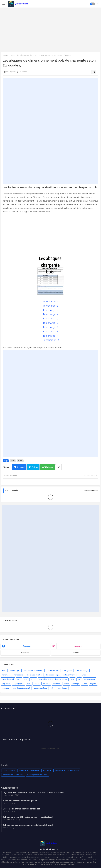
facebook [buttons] (27, 646)
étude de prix (62, 688)
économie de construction (13, 775)
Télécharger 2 (51, 306)
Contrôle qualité (52, 671)
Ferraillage (6, 675)
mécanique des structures (37, 775)
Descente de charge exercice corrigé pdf (21, 809)
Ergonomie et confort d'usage (67, 770)
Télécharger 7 (50, 327)
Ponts (33, 679)
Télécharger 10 (51, 340)
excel (13, 55)
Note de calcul (8, 679)
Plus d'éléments (91, 491)
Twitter (35, 467)
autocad (46, 684)
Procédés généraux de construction (53, 679)
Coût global (67, 671)
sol (52, 688)
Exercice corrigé (82, 671)
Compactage (14, 671)
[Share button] (58, 467)
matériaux (6, 688)
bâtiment (57, 684)
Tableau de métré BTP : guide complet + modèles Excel (28, 817)
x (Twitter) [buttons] (25, 653)
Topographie (19, 684)
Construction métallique (33, 671)
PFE (26, 679)
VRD (29, 684)
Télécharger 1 (50, 301)
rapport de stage (40, 688)
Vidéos (37, 684)
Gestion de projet (53, 675)
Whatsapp (49, 467)
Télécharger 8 (51, 332)
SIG (79, 679)
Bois (13, 461)
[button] (92, 4)
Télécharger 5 (50, 319)
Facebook (21, 467)
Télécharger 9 (51, 336)
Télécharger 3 (50, 310)
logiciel (93, 684)
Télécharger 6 (51, 323)
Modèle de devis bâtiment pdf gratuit (20, 801)
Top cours (6, 684)
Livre (84, 675)
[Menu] (4, 4)
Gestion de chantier (34, 675)
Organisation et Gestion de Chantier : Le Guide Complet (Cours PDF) (34, 793)
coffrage (76, 684)
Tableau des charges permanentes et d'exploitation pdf (28, 825)
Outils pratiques (9, 770)
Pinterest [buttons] (76, 653)
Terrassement (89, 679)
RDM (72, 679)
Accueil (6, 55)
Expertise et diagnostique (29, 770)
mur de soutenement (22, 688)
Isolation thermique (71, 675)
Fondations (19, 675)
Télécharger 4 (51, 314)
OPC (19, 679)
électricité (47, 770)
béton (66, 684)
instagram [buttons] (78, 646)
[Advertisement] (50, 30)
